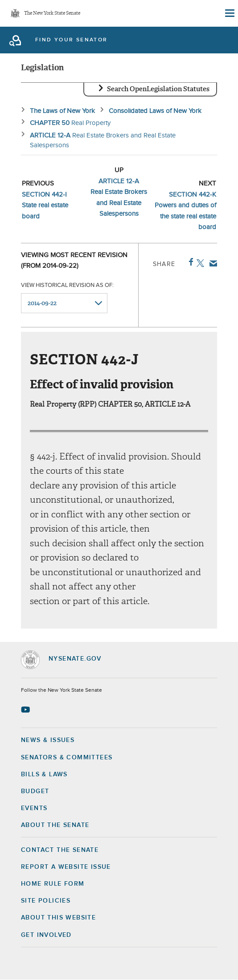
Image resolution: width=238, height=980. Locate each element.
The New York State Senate (52, 14)
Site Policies (46, 901)
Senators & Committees (67, 758)
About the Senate (55, 825)
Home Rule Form (53, 884)
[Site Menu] (229, 13)
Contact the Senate (60, 850)
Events (34, 808)
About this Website (58, 918)
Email (211, 263)
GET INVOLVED (46, 935)
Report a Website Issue (66, 867)
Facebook (189, 262)
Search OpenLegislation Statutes (158, 89)
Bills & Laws (44, 774)
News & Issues (48, 740)
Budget (35, 791)
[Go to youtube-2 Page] (27, 710)
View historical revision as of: (67, 285)
